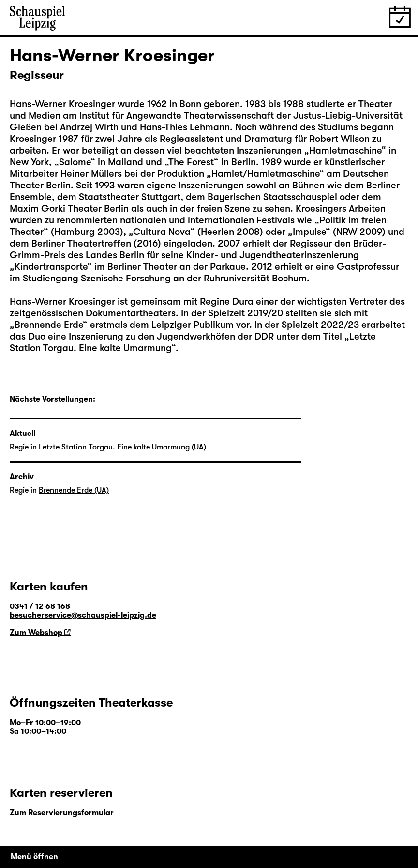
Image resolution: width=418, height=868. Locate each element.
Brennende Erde (49, 325)
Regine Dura (227, 302)
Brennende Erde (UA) (74, 490)
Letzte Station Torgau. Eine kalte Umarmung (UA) (122, 447)
